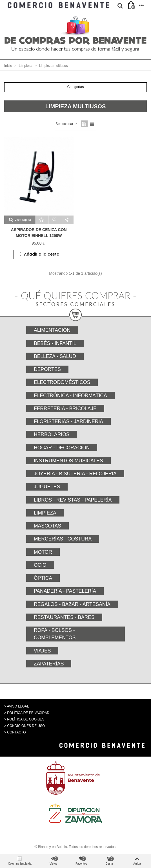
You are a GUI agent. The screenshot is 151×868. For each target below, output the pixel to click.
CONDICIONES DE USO (26, 726)
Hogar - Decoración (62, 448)
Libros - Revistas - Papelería (73, 500)
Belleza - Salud (55, 356)
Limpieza (45, 513)
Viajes (42, 651)
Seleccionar (66, 124)
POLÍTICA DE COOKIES (26, 719)
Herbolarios (52, 434)
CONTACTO (16, 732)
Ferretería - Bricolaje (65, 408)
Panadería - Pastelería (65, 591)
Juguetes (47, 487)
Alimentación (52, 330)
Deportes (47, 369)
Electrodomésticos (62, 382)
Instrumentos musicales (68, 461)
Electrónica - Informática (70, 395)
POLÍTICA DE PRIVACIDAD (28, 713)
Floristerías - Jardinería (68, 421)
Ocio (40, 565)
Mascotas (47, 526)
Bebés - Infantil (55, 343)
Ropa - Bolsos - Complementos (55, 634)
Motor (43, 552)
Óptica (43, 578)
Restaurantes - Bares (64, 617)
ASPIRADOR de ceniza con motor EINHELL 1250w (39, 233)
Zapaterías (49, 664)
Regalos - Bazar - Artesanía (72, 604)
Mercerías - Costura (63, 539)
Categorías (76, 87)
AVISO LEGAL (18, 706)
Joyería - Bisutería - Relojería (75, 474)
